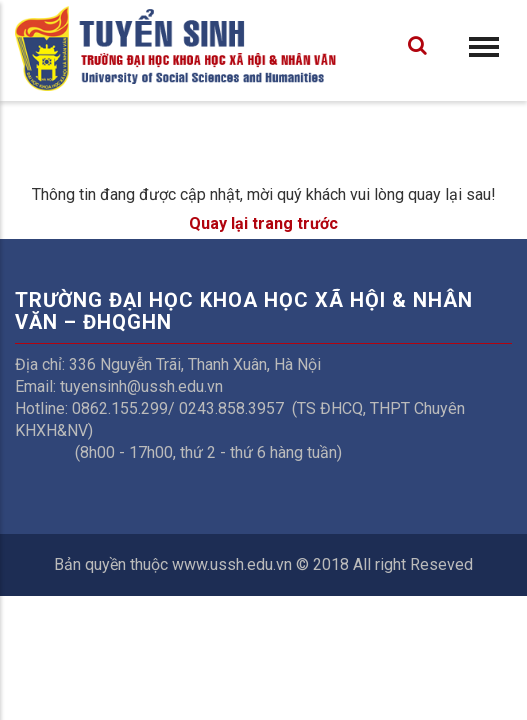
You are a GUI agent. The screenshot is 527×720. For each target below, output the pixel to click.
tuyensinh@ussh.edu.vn (141, 386)
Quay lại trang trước (263, 223)
